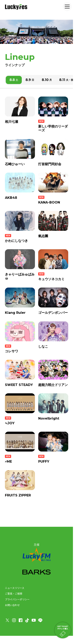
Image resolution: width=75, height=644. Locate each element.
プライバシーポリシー (17, 599)
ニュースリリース (15, 588)
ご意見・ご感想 (14, 593)
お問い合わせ (12, 605)
